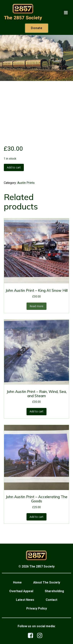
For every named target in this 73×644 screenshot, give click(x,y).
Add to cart (14, 167)
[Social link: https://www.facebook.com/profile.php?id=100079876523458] (32, 636)
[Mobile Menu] (66, 13)
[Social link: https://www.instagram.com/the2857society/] (41, 636)
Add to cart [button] (36, 411)
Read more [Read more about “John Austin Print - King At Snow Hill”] (36, 306)
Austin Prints (26, 183)
